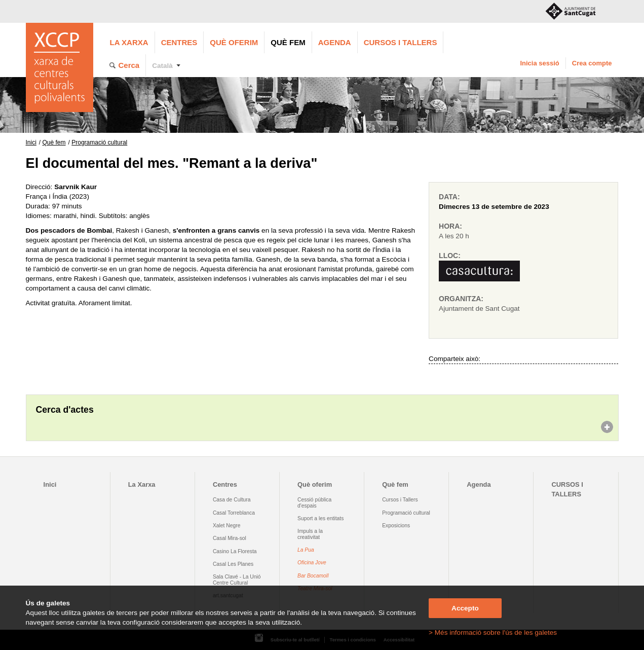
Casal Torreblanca (234, 513)
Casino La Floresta (235, 551)
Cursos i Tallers (400, 500)
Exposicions (396, 526)
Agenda (335, 42)
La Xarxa (129, 42)
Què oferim (234, 42)
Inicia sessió (539, 63)
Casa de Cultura (232, 500)
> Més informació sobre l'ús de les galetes (493, 633)
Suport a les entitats (320, 518)
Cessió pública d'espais (314, 502)
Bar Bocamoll (313, 576)
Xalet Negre (227, 526)
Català (162, 66)
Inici (31, 142)
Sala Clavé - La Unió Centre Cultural (237, 580)
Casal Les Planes (233, 564)
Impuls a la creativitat (310, 534)
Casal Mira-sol (230, 538)
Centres (179, 42)
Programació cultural (99, 142)
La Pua (306, 550)
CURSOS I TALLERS (401, 42)
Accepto (465, 608)
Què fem (288, 42)
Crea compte (592, 63)
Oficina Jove (312, 563)
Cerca (129, 65)
